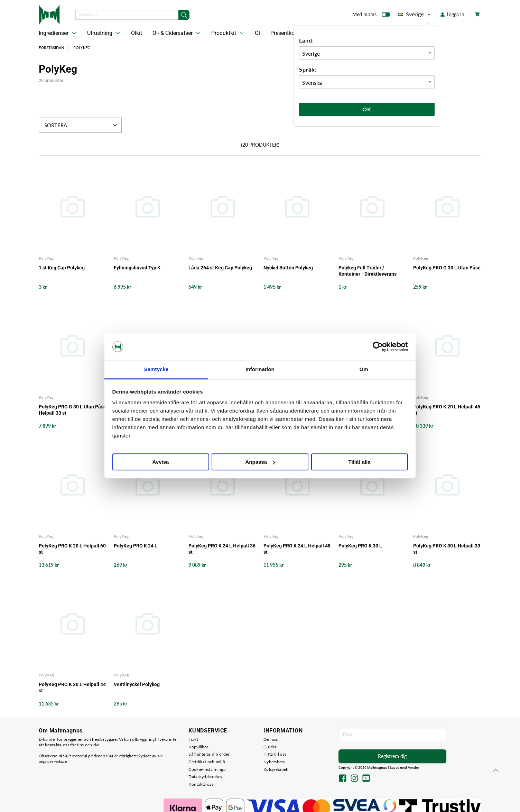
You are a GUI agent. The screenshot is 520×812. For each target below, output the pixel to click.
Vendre (414, 768)
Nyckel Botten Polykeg (288, 268)
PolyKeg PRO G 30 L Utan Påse (447, 268)
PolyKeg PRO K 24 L (136, 546)
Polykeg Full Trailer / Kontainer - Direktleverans (368, 271)
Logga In (452, 14)
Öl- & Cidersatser (177, 33)
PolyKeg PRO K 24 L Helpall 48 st (297, 549)
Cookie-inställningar (208, 769)
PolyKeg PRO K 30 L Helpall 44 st (72, 688)
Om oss (271, 739)
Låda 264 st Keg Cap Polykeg (220, 268)
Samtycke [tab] (156, 369)
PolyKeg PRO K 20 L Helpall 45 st (447, 410)
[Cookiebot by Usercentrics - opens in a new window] (378, 347)
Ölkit (137, 33)
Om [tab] (364, 369)
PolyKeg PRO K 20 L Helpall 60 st (72, 549)
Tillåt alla (360, 462)
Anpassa (260, 462)
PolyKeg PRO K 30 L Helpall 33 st (447, 549)
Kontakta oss (201, 784)
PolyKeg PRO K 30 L (360, 546)
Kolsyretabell (276, 769)
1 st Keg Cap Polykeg (62, 268)
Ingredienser (58, 33)
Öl (257, 33)
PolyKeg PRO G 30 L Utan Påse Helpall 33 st (72, 410)
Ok (367, 109)
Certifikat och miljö (207, 762)
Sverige (415, 14)
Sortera (81, 125)
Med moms (371, 16)
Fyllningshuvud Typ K (137, 268)
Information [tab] (260, 369)
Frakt (193, 739)
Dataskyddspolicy (205, 777)
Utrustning (104, 33)
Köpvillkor (198, 747)
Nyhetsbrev (274, 762)
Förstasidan (51, 48)
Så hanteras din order (209, 754)
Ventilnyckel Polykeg (137, 684)
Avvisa (161, 462)
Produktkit (228, 33)
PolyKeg (82, 48)
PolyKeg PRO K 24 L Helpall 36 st (222, 549)
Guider (270, 747)
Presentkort (284, 33)
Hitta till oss (275, 754)
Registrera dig (392, 756)
